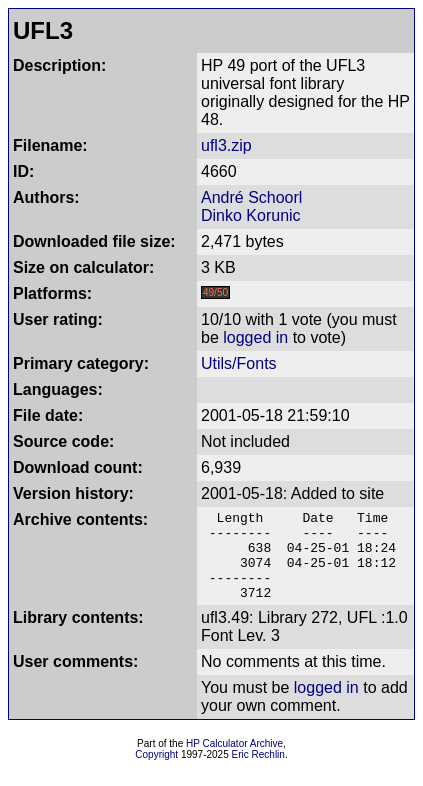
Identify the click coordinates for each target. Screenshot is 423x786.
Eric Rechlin (258, 772)
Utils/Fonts (239, 363)
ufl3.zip (226, 145)
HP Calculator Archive (234, 761)
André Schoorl (251, 197)
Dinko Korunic (251, 215)
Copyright (156, 772)
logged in (255, 337)
